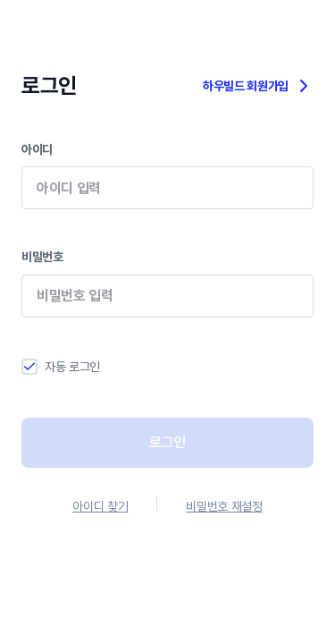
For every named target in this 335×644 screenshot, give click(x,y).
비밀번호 (167, 296)
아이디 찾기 (100, 506)
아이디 (167, 188)
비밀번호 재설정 (224, 506)
